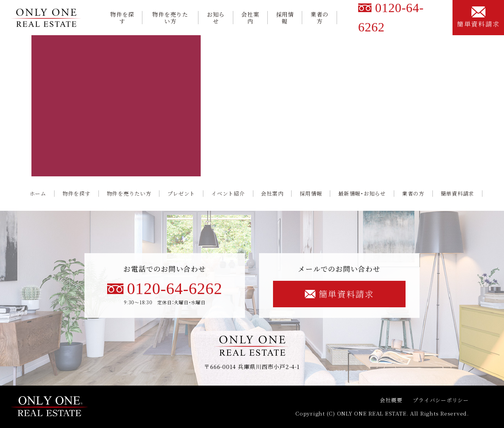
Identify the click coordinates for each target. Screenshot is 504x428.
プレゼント (181, 194)
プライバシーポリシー (441, 400)
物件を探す (122, 18)
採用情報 (285, 18)
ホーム (38, 194)
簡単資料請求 (478, 17)
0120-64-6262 (165, 289)
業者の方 (319, 18)
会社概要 (391, 400)
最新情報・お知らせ (362, 194)
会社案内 (250, 18)
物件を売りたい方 (170, 18)
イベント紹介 (228, 194)
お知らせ (216, 18)
